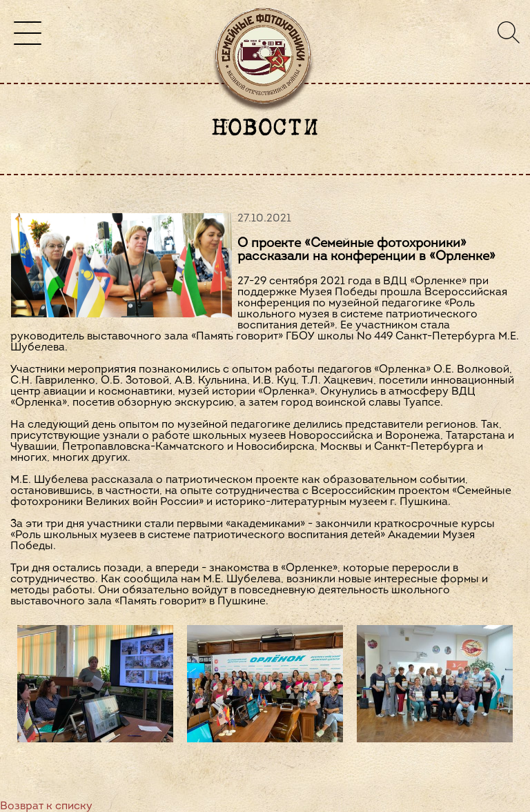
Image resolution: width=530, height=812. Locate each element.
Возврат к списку (46, 806)
